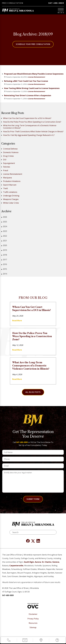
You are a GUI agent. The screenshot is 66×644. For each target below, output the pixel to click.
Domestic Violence (11, 153)
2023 (4, 232)
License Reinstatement (37, 77)
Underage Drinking (11, 196)
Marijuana (7, 178)
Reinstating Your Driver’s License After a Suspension (28, 96)
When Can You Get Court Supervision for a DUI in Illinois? (27, 119)
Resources (33, 624)
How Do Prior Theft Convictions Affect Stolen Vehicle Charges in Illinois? (33, 132)
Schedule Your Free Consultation (33, 45)
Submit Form (33, 500)
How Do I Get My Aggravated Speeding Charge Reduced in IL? (29, 135)
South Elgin (29, 563)
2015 (4, 269)
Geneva (56, 563)
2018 (4, 255)
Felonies (7, 167)
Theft (5, 189)
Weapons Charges (11, 200)
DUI (5, 160)
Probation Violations (12, 182)
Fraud (6, 171)
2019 (4, 250)
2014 (4, 274)
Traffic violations (10, 192)
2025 (4, 222)
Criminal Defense (10, 149)
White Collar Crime (11, 203)
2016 (4, 265)
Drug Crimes (8, 156)
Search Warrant (10, 185)
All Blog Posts (33, 393)
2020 (4, 246)
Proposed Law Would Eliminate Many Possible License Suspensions (34, 74)
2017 (4, 260)
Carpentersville (16, 566)
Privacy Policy (33, 619)
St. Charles (47, 563)
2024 (4, 227)
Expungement (9, 164)
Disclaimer (33, 615)
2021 (4, 241)
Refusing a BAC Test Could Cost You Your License (26, 81)
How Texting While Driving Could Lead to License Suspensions (32, 89)
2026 (4, 217)
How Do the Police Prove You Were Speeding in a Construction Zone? (32, 122)
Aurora (38, 563)
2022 (4, 236)
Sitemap (33, 628)
